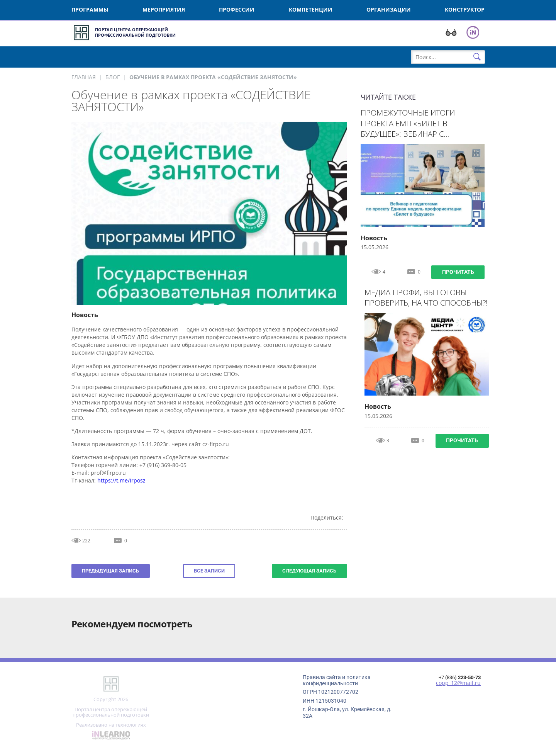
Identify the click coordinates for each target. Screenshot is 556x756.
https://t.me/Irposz (121, 480)
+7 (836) (460, 677)
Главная (84, 77)
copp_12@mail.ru (458, 683)
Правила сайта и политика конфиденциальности (337, 680)
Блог (113, 77)
